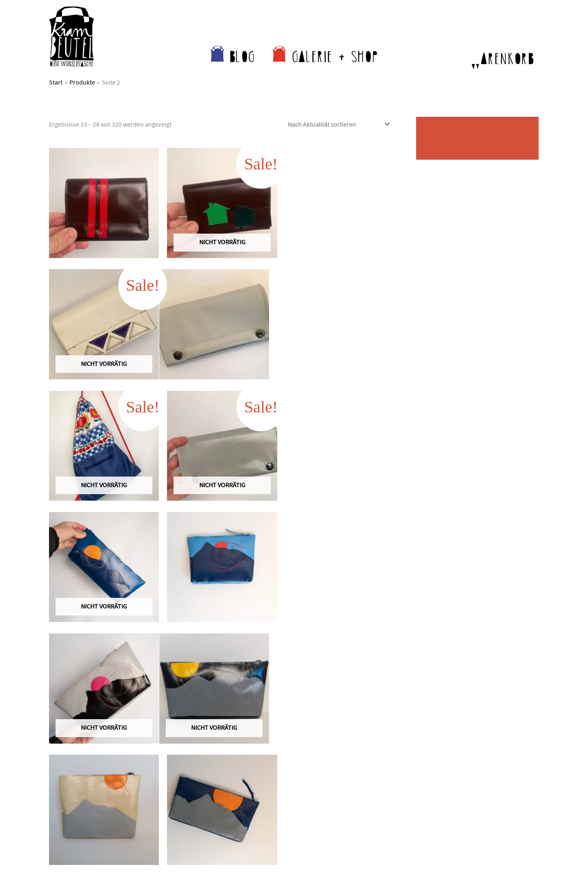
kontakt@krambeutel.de (102, 729)
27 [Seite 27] (231, 643)
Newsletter (192, 758)
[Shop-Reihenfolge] (337, 124)
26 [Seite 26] (212, 643)
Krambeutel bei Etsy (331, 748)
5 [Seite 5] (154, 643)
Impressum (448, 748)
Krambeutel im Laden (334, 738)
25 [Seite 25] (192, 643)
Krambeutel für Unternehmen (345, 758)
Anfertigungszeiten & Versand (345, 768)
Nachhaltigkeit (197, 738)
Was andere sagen (202, 748)
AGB (438, 729)
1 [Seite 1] (77, 643)
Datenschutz (449, 738)
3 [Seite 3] (116, 643)
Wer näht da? (195, 729)
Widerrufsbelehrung (460, 758)
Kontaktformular (72, 748)
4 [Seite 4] (135, 643)
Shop (312, 729)
